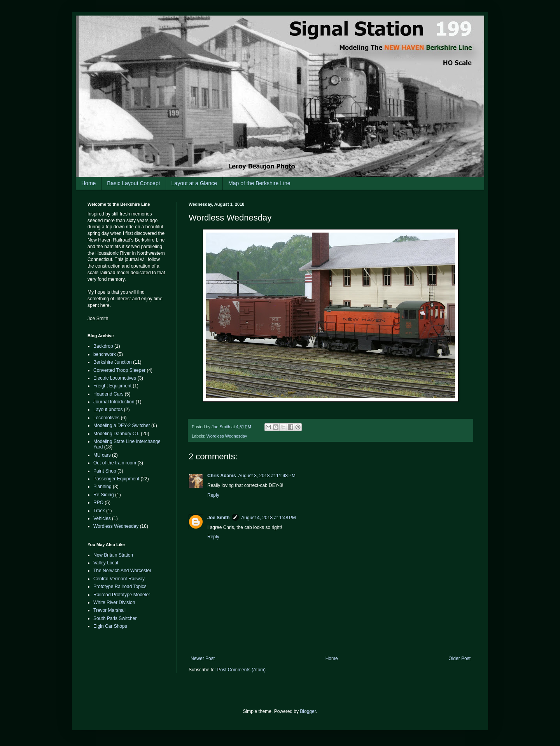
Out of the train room (115, 463)
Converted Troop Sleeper (119, 370)
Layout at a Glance (194, 183)
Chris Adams (222, 476)
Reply (213, 495)
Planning (102, 487)
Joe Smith (218, 518)
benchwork (105, 354)
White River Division (114, 602)
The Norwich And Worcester (122, 571)
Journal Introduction (114, 402)
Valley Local (106, 563)
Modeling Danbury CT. (116, 434)
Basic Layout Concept (133, 183)
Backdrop (103, 346)
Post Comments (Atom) (241, 670)
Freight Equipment (112, 386)
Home (88, 183)
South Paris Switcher (115, 618)
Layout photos (108, 410)
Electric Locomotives (115, 378)
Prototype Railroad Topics (120, 587)
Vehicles (102, 518)
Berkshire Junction (113, 362)
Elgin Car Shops (110, 626)
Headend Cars (108, 394)
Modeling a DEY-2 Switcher (122, 426)
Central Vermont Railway (119, 579)
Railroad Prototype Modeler (122, 595)
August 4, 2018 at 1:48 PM (268, 518)
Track (99, 511)
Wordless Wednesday (227, 436)
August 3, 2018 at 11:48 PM (267, 476)
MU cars (102, 455)
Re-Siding (104, 495)
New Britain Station (113, 555)
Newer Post (203, 658)
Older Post (459, 658)
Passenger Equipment (116, 479)
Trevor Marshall (109, 610)
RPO (98, 503)
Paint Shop (105, 471)
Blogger (308, 711)
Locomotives (106, 418)
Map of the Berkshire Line (259, 183)
